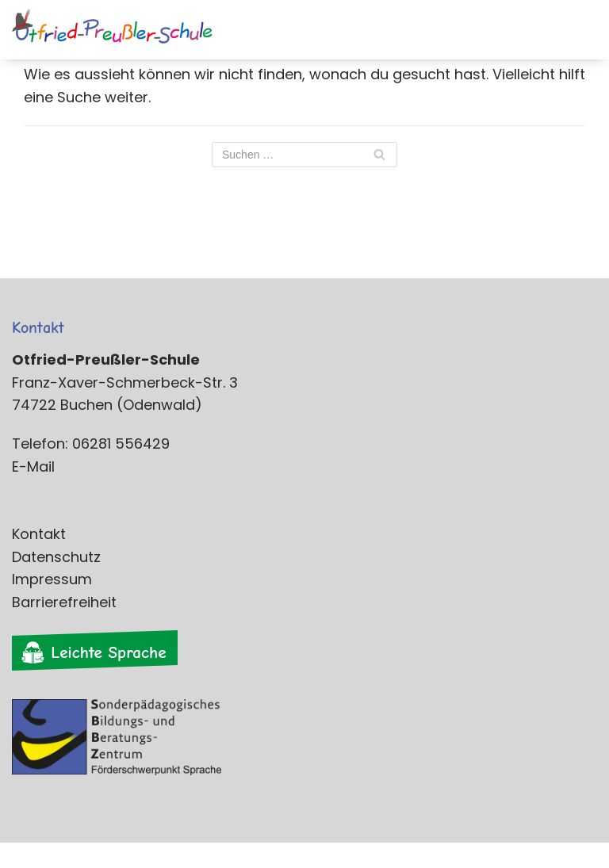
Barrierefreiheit (64, 602)
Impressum (52, 579)
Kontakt (39, 534)
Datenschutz (56, 557)
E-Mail (33, 467)
